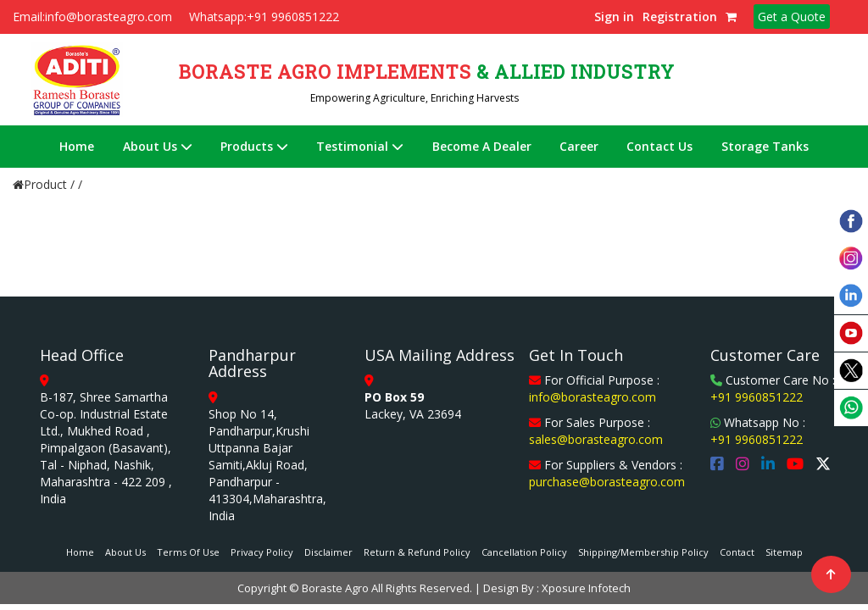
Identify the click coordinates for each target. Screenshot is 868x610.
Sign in (614, 17)
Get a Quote (792, 17)
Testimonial (360, 146)
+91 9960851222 (757, 397)
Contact (737, 552)
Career (579, 146)
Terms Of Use (188, 552)
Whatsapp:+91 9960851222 (264, 17)
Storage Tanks (765, 146)
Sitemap (784, 552)
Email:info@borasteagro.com (92, 17)
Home (77, 146)
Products (254, 146)
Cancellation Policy (524, 552)
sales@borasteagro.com (596, 439)
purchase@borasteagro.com (607, 482)
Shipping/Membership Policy (643, 552)
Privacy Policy (262, 552)
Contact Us (659, 146)
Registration (680, 17)
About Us (158, 146)
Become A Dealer (482, 146)
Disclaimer (328, 552)
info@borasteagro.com (593, 397)
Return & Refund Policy (417, 552)
